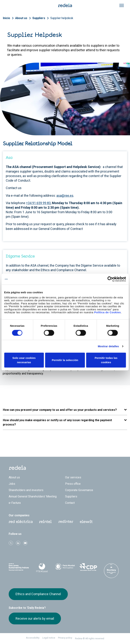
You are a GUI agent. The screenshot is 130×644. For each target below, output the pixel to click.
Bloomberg (111, 571)
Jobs (12, 484)
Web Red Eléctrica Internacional (66, 522)
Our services (73, 477)
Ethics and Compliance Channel (38, 594)
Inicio (7, 18)
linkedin (18, 543)
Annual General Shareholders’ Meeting (33, 496)
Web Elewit (86, 522)
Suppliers (39, 18)
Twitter (11, 543)
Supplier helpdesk (62, 18)
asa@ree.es (65, 196)
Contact (70, 503)
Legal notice (49, 638)
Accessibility (33, 638)
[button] (65, 410)
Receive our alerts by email (35, 618)
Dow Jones (19, 567)
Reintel (45, 522)
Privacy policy (65, 638)
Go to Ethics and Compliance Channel (35, 278)
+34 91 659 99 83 (38, 203)
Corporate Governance (79, 490)
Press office (73, 484)
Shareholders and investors (26, 490)
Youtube (25, 543)
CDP (88, 567)
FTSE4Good (42, 568)
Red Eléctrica (21, 522)
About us (21, 18)
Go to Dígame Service (28, 299)
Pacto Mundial (65, 567)
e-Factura (15, 503)
